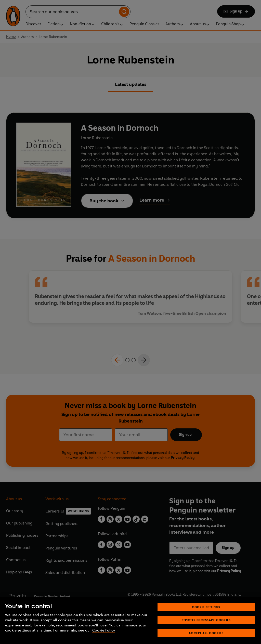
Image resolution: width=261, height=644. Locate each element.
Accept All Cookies (206, 639)
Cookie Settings (206, 613)
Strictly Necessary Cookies (206, 626)
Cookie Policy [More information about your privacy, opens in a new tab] (104, 637)
